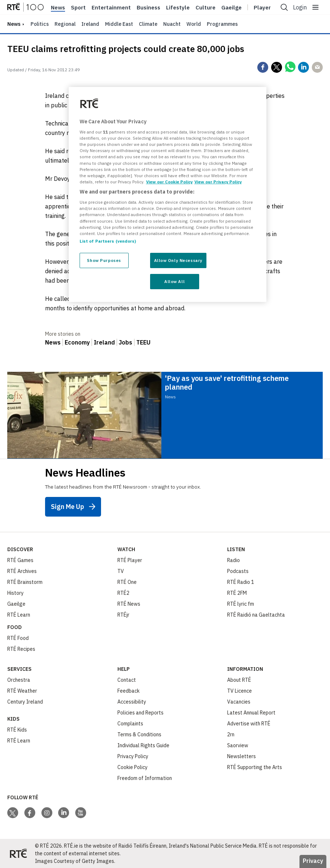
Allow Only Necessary (178, 260)
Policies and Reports (140, 713)
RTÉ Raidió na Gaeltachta (256, 615)
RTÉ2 (123, 593)
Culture (206, 8)
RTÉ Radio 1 (241, 582)
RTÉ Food (18, 638)
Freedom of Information (145, 778)
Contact (127, 680)
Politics (40, 24)
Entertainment (111, 8)
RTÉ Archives (22, 571)
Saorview (238, 745)
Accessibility (132, 702)
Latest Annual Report (251, 713)
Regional (65, 24)
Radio (234, 560)
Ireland (90, 24)
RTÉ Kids (17, 730)
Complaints (130, 724)
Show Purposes (104, 260)
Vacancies (239, 702)
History (15, 593)
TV (121, 571)
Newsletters (242, 756)
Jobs (126, 342)
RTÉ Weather (22, 691)
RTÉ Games (20, 560)
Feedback (128, 691)
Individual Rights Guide (143, 745)
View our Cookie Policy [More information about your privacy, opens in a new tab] (169, 182)
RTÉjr (123, 615)
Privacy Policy (133, 756)
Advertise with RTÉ (249, 724)
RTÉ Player (130, 560)
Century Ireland (25, 702)
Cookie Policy (132, 767)
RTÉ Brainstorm (25, 582)
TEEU (143, 342)
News (58, 8)
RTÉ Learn (19, 615)
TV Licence (240, 691)
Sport (78, 8)
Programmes (222, 24)
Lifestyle (178, 8)
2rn (231, 734)
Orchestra (19, 680)
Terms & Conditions (139, 734)
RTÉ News (129, 604)
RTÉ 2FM (237, 593)
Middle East (119, 24)
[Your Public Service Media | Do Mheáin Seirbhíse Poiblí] (18, 853)
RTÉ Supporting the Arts (255, 767)
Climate (148, 24)
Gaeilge (232, 8)
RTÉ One (127, 582)
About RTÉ (239, 680)
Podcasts (238, 571)
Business (148, 8)
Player (262, 8)
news (14, 24)
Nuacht (172, 24)
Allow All (174, 281)
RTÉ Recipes (21, 649)
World (194, 24)
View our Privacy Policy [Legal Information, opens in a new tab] (218, 182)
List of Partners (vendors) (108, 241)
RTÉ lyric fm (241, 604)
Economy (77, 342)
